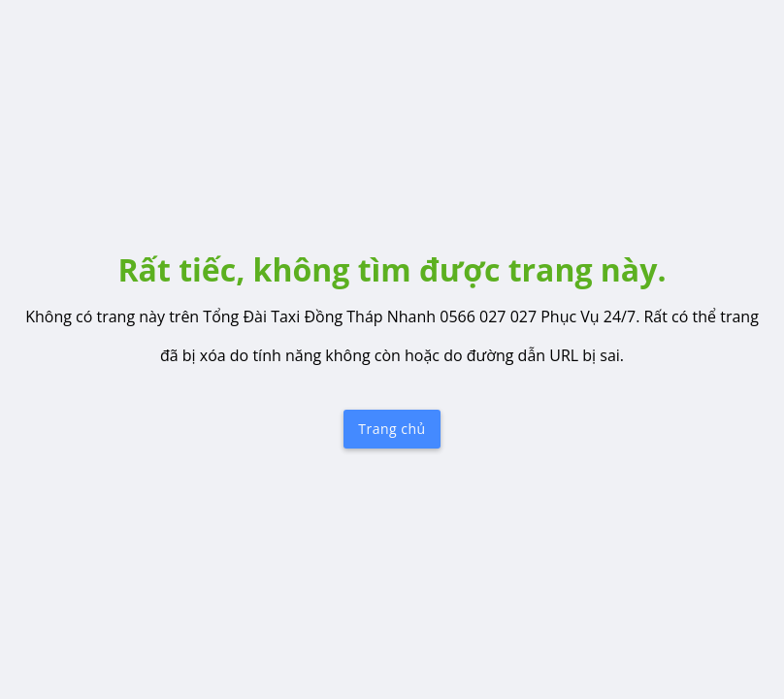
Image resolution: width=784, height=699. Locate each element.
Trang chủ (392, 429)
